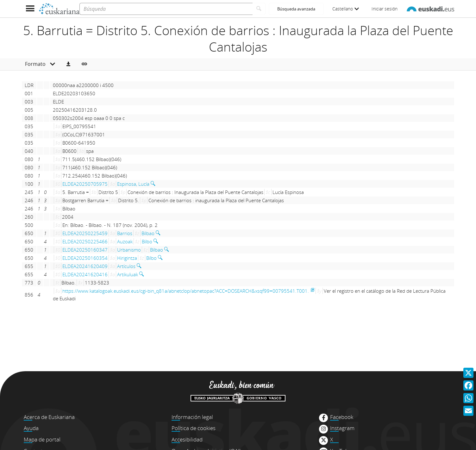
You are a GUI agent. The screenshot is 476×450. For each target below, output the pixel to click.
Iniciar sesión (385, 9)
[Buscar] (259, 9)
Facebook (342, 417)
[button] (68, 64)
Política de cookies (194, 428)
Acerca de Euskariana (49, 417)
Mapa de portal (42, 439)
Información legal (192, 417)
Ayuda (31, 428)
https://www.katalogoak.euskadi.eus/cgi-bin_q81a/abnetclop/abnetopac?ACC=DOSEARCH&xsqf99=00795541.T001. (186, 291)
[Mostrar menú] (30, 9)
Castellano (346, 9)
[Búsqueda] (166, 9)
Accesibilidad (187, 439)
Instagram (342, 428)
